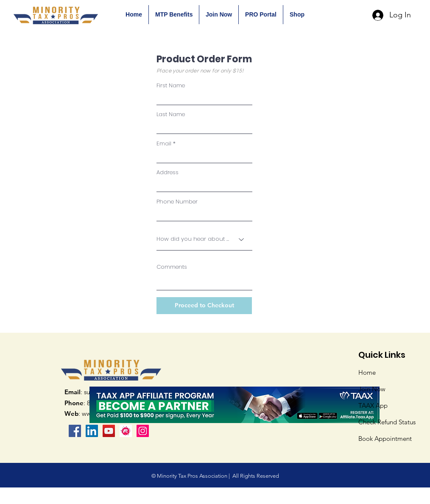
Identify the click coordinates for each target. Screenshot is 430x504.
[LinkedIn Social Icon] (92, 431)
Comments (172, 267)
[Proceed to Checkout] (204, 306)
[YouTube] (109, 431)
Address (168, 172)
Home (367, 372)
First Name (171, 85)
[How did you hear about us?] (204, 239)
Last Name (171, 114)
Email (164, 143)
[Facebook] (75, 431)
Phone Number (177, 202)
